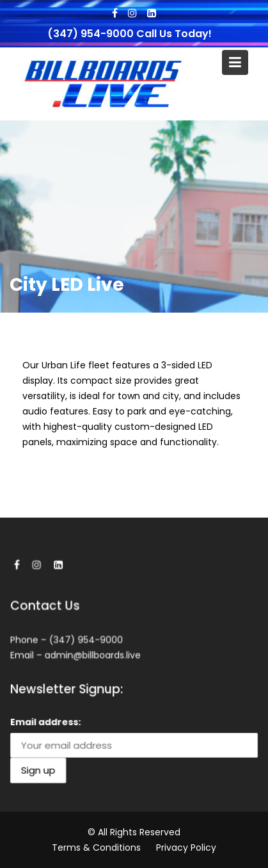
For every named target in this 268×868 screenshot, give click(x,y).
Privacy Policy (186, 848)
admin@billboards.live (93, 655)
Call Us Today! (174, 34)
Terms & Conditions (96, 848)
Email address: (46, 722)
